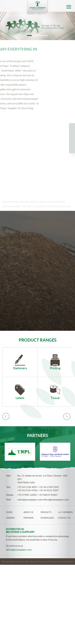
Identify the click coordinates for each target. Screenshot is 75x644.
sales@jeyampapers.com (30, 500)
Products (46, 512)
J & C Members (65, 512)
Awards (10, 518)
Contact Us (64, 518)
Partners (29, 518)
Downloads (47, 518)
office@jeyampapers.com (56, 500)
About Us (28, 512)
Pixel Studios (67, 562)
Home (9, 512)
